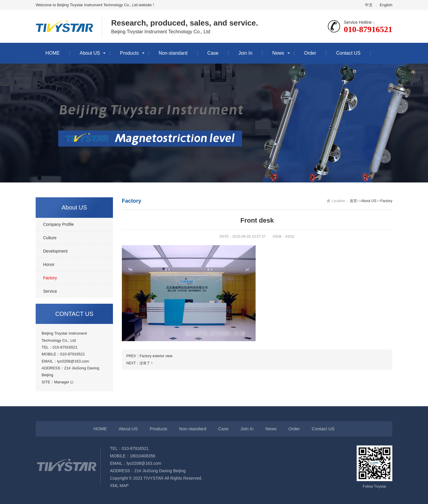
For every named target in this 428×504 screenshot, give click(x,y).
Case (213, 53)
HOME (53, 53)
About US (90, 53)
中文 (369, 5)
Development (55, 251)
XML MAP (119, 486)
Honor (49, 264)
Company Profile (59, 224)
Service (50, 291)
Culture (50, 238)
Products (129, 53)
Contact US (348, 53)
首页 (353, 201)
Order (310, 53)
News (278, 53)
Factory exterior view (156, 356)
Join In (245, 53)
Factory (50, 278)
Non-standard (173, 53)
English (386, 5)
